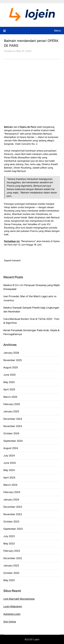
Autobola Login (12, 614)
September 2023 (13, 529)
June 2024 (10, 463)
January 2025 (11, 411)
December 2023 (13, 507)
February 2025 (12, 404)
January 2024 (11, 500)
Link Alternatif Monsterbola (19, 599)
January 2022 (11, 566)
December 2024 (13, 419)
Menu (57, 31)
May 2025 (9, 382)
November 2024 (13, 426)
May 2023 (9, 544)
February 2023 (12, 551)
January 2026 (11, 353)
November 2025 (13, 360)
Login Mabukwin (13, 606)
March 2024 (10, 485)
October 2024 (11, 433)
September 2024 (13, 441)
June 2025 (10, 375)
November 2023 (13, 514)
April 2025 (9, 389)
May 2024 (9, 470)
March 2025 (10, 397)
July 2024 (9, 456)
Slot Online (10, 622)
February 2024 (12, 492)
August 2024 (11, 448)
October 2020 (11, 573)
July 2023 (9, 536)
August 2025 (11, 367)
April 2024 (9, 478)
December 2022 (13, 558)
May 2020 (9, 580)
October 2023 (11, 522)
